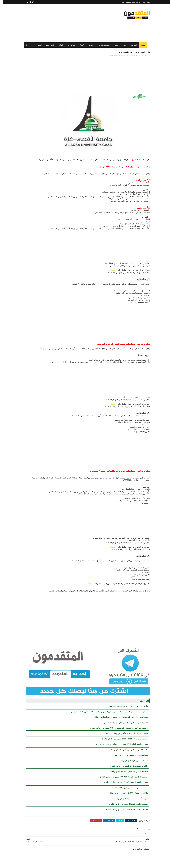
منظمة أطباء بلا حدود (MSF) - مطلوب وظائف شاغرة (122, 765)
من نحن (135, 2)
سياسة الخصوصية (127, 2)
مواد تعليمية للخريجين (103, 45)
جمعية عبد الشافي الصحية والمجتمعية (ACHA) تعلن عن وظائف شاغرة (115, 710)
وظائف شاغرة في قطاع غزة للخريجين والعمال (125, 754)
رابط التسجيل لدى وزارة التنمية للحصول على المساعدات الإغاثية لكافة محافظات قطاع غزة (36, 84)
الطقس (39, 45)
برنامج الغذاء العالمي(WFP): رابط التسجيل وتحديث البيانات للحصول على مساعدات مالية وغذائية (37, 103)
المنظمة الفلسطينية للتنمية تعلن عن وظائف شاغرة (123, 792)
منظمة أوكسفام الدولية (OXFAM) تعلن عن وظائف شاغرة (120, 759)
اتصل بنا (119, 2)
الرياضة (60, 45)
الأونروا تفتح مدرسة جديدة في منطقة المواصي (125, 689)
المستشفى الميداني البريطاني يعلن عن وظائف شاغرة (122, 732)
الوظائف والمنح (71, 45)
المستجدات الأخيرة (121, 57)
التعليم (116, 45)
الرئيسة (143, 45)
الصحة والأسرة (49, 45)
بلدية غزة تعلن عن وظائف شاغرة (39, 170)
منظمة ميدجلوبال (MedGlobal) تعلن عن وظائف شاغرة (121, 721)
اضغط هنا (109, 261)
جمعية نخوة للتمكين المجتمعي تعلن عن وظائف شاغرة (122, 705)
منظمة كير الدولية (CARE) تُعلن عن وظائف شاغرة (123, 716)
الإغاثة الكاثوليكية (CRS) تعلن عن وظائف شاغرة (124, 776)
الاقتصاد (81, 45)
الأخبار (124, 45)
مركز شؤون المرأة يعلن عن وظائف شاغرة (126, 770)
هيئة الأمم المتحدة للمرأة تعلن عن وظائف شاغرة (124, 781)
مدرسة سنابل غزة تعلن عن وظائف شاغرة (127, 743)
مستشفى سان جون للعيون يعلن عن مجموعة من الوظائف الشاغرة (117, 700)
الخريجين (90, 45)
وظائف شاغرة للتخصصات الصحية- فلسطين (126, 738)
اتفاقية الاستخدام (143, 2)
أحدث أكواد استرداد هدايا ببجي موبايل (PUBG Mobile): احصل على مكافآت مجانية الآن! (37, 163)
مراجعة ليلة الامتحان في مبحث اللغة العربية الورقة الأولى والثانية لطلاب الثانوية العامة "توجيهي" (105, 694)
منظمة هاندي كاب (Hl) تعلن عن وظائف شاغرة (125, 787)
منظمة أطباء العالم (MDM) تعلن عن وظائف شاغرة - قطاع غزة (118, 727)
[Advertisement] (63, 23)
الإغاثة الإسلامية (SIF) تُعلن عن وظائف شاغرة (125, 748)
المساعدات (133, 45)
